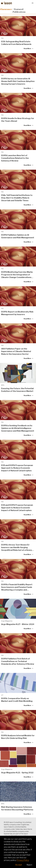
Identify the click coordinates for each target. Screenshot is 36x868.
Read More (28, 49)
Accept (19, 865)
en (33, 3)
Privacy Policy (23, 860)
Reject (29, 865)
